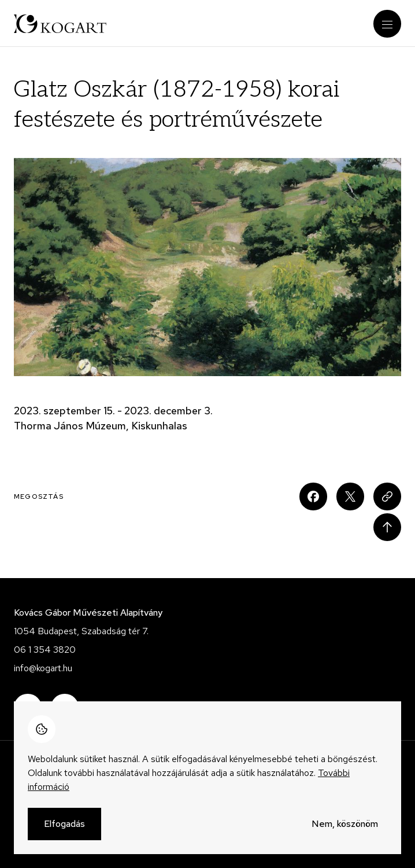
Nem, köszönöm (345, 830)
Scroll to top (387, 527)
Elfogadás (64, 830)
